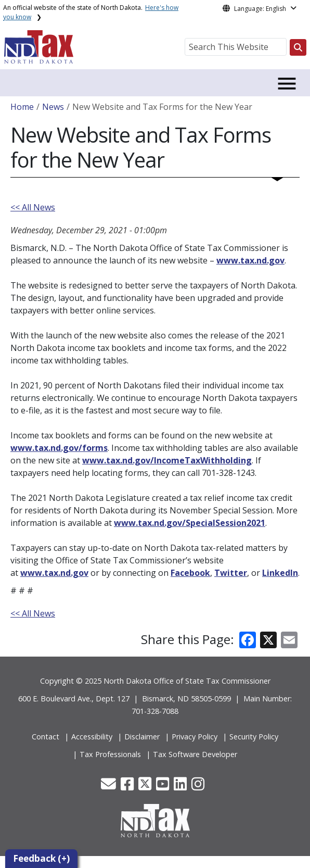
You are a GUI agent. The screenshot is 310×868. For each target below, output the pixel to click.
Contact (46, 737)
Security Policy (254, 737)
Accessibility (92, 737)
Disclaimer (142, 737)
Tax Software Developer (195, 754)
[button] (109, 787)
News (53, 107)
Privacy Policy (195, 737)
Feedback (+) (41, 858)
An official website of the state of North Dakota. (91, 12)
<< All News (33, 207)
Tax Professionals (110, 754)
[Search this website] (298, 47)
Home (22, 107)
